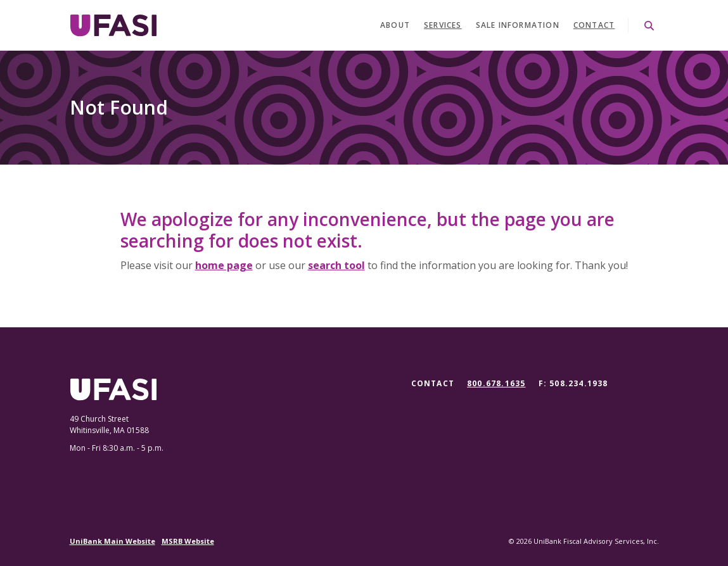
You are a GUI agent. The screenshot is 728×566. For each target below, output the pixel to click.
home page (224, 265)
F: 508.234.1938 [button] (573, 383)
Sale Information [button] (518, 25)
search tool (336, 265)
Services (443, 25)
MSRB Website (188, 541)
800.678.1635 (496, 384)
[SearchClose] (649, 26)
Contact (594, 25)
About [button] (395, 25)
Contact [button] (433, 383)
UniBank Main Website (112, 541)
